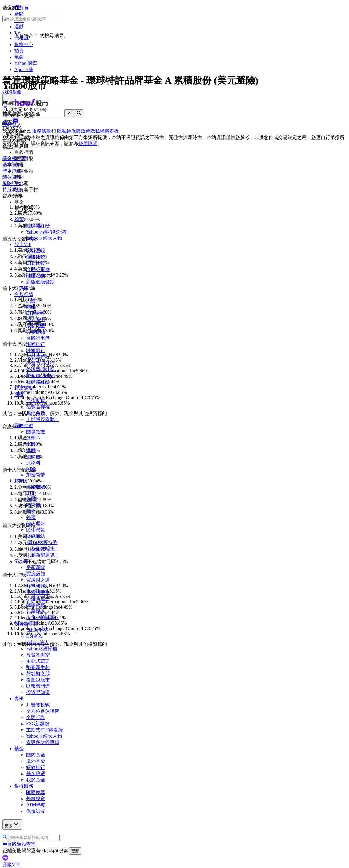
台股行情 (24, 294)
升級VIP (11, 865)
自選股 (21, 288)
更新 (75, 851)
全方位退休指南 (43, 711)
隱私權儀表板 (105, 131)
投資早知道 (38, 692)
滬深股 (33, 457)
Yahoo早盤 (37, 630)
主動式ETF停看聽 (45, 730)
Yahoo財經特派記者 (46, 232)
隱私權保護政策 (74, 131)
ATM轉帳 (36, 805)
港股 (31, 451)
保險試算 (36, 811)
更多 (12, 824)
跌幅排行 (36, 351)
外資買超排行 (40, 363)
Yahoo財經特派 (42, 542)
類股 (31, 307)
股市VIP (23, 244)
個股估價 (36, 276)
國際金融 (24, 426)
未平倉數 (36, 413)
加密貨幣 (36, 475)
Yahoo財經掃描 (42, 649)
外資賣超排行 (40, 369)
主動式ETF (37, 661)
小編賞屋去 (38, 599)
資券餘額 (36, 332)
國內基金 (36, 755)
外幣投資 (36, 799)
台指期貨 (36, 401)
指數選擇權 (38, 407)
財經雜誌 (36, 536)
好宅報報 (36, 586)
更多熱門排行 (40, 376)
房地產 (21, 561)
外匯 (31, 438)
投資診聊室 (38, 655)
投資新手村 (26, 624)
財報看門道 (38, 686)
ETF (30, 493)
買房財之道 (38, 580)
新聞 (19, 481)
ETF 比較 (36, 263)
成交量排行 (38, 357)
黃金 (31, 511)
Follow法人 (38, 642)
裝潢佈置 (36, 605)
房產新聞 (36, 567)
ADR (31, 469)
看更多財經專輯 (43, 742)
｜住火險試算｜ (43, 617)
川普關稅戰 (38, 705)
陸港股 (33, 505)
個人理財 (36, 524)
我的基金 (36, 780)
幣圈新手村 (38, 667)
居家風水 (36, 611)
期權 (19, 394)
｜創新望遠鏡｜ (43, 555)
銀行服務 (24, 786)
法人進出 (36, 319)
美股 (31, 444)
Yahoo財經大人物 (44, 238)
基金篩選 (36, 774)
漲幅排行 (36, 344)
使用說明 (88, 144)
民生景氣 (36, 530)
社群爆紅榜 (38, 226)
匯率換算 (36, 792)
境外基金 (36, 761)
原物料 (33, 463)
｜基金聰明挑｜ (43, 549)
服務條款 (42, 131)
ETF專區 (35, 313)
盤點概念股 (38, 674)
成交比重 (36, 326)
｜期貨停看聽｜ (43, 419)
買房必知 (36, 574)
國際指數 (36, 432)
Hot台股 (34, 636)
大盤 (31, 301)
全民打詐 (36, 717)
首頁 (19, 219)
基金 (19, 749)
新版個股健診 (40, 282)
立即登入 (12, 125)
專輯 (19, 699)
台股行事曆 (38, 269)
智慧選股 (36, 251)
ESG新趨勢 (38, 724)
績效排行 (36, 767)
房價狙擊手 (38, 592)
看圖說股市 (38, 680)
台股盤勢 (36, 487)
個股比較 (36, 257)
